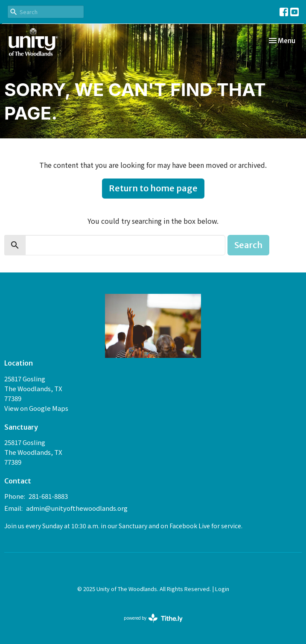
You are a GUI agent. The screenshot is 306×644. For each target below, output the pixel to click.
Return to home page (153, 188)
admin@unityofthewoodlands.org (77, 508)
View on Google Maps (36, 408)
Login (222, 589)
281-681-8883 (48, 496)
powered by (153, 618)
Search (248, 245)
